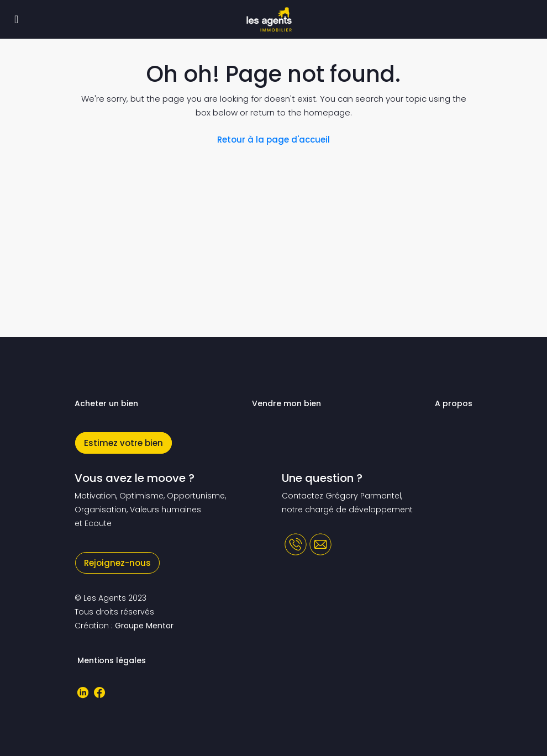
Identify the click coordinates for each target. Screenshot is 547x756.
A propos (454, 403)
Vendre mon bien (286, 403)
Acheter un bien (106, 403)
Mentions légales (112, 660)
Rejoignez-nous (117, 563)
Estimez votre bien (123, 443)
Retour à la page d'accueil (273, 140)
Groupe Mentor (144, 626)
